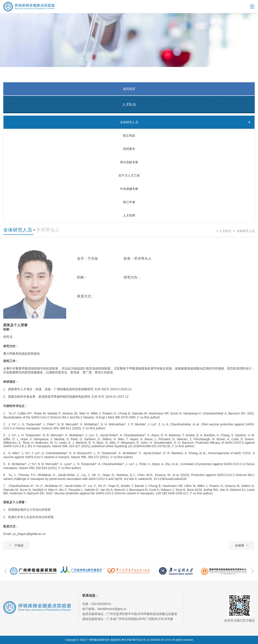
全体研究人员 (245, 231)
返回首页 (129, 89)
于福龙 (16, 549)
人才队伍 (225, 231)
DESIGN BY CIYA (161, 640)
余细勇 (242, 549)
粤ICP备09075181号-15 (136, 640)
